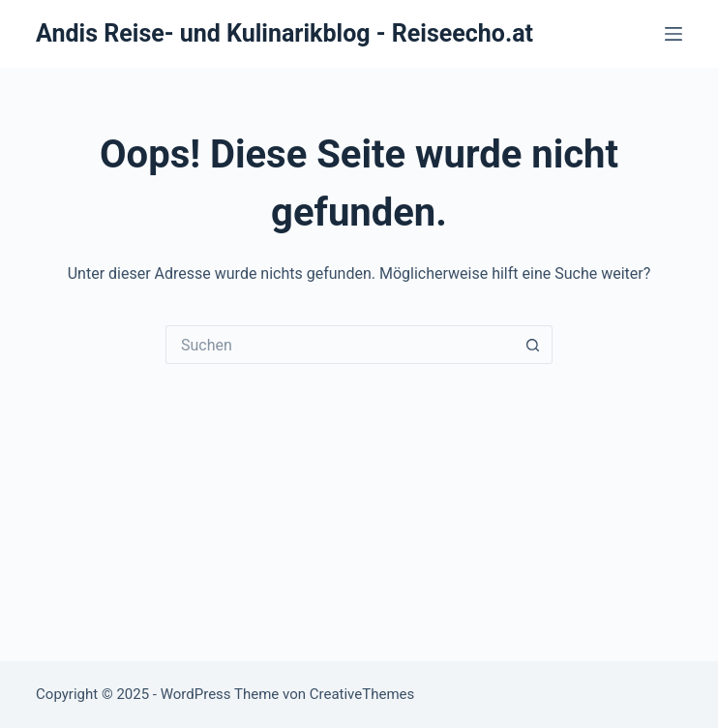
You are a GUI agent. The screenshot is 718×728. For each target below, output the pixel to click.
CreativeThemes (362, 694)
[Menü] (673, 34)
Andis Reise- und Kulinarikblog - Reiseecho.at (284, 33)
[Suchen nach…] (340, 345)
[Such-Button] (533, 345)
